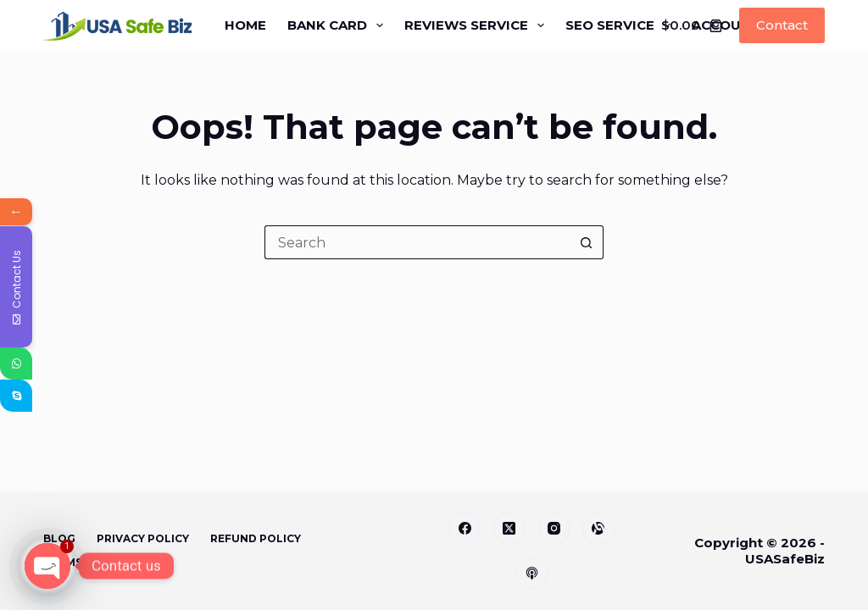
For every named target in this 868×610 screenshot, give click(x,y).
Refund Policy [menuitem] (256, 538)
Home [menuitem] (245, 25)
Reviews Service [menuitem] (478, 25)
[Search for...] (417, 242)
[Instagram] (554, 529)
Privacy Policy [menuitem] (143, 538)
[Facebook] (465, 529)
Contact (782, 25)
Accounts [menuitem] (742, 25)
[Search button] (587, 242)
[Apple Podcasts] (531, 574)
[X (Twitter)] (509, 529)
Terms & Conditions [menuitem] (106, 562)
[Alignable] (598, 529)
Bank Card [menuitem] (339, 25)
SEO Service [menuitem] (621, 25)
